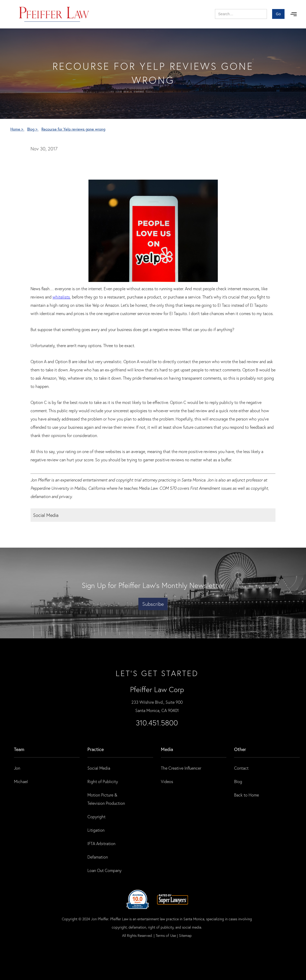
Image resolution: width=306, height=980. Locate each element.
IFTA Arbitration (101, 843)
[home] (54, 14)
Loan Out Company (105, 870)
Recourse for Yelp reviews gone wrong (73, 129)
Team (19, 749)
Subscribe (153, 604)
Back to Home (247, 795)
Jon (17, 768)
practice (96, 749)
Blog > (33, 129)
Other (240, 749)
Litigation (96, 830)
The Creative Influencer (181, 768)
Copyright (96, 817)
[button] (294, 14)
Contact (241, 768)
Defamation (98, 857)
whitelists (61, 297)
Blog (238, 781)
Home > (17, 129)
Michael (21, 781)
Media (167, 749)
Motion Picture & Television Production (106, 799)
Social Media (99, 768)
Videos (167, 781)
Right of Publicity (103, 781)
